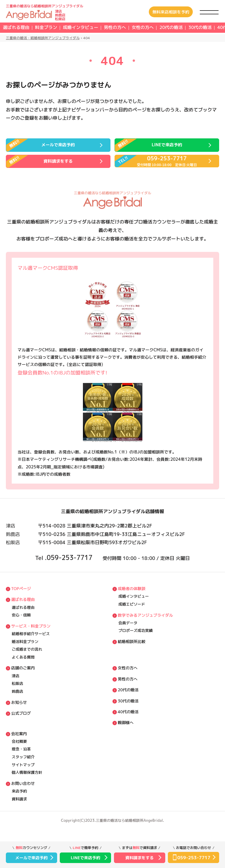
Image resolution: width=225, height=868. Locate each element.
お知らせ (19, 713)
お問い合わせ (23, 797)
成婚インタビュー (97, 28)
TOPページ (21, 593)
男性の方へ (139, 28)
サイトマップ (23, 777)
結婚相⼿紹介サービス (31, 640)
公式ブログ (21, 724)
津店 (16, 685)
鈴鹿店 (17, 702)
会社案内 (19, 744)
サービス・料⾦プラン (30, 632)
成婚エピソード (132, 610)
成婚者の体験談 (131, 593)
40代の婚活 (128, 721)
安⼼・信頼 (21, 621)
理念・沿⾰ (21, 761)
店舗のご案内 (23, 676)
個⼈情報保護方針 (27, 786)
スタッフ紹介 (23, 769)
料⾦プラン (56, 28)
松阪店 (17, 693)
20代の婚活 (128, 699)
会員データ (128, 629)
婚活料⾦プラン (25, 649)
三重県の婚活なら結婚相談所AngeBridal (129, 835)
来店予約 (19, 805)
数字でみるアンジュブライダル (144, 621)
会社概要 (19, 752)
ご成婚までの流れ (27, 657)
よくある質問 (23, 665)
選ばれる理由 (19, 28)
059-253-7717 (69, 561)
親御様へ (125, 733)
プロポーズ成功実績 (135, 637)
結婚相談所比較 (131, 649)
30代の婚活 (128, 710)
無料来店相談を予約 (171, 12)
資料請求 (19, 813)
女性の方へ (173, 28)
